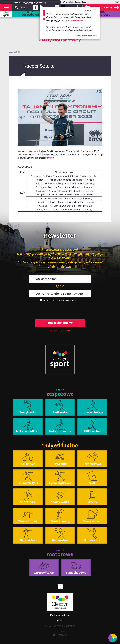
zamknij (91, 10)
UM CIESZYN (69, 626)
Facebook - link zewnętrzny (36, 8)
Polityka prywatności (60, 615)
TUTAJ (50, 158)
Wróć (17, 52)
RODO (60, 621)
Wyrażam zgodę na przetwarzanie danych (58, 301)
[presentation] (60, 310)
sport (6, 16)
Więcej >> (77, 301)
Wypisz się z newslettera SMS (60, 331)
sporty (30, 14)
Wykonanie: (60, 633)
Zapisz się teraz (60, 323)
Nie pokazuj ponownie (87, 36)
